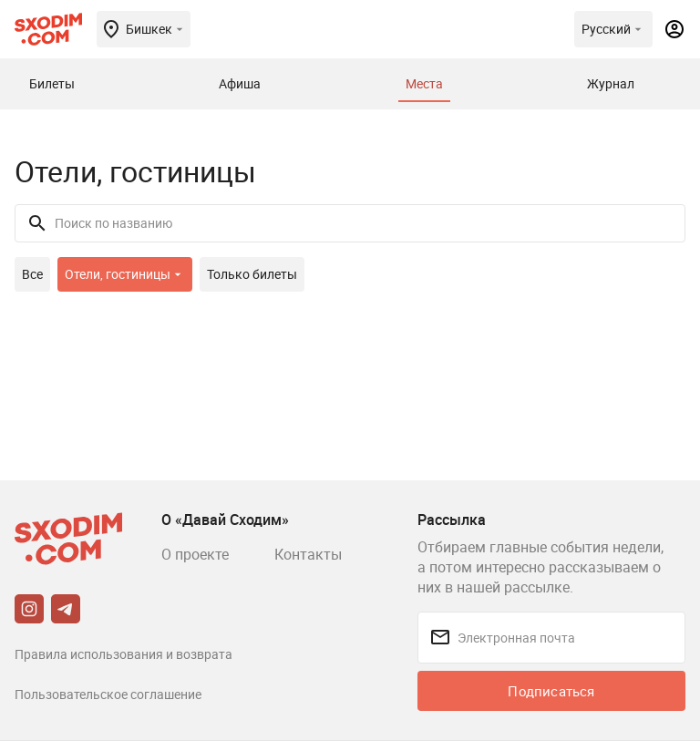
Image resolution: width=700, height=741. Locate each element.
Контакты (308, 554)
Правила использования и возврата (124, 654)
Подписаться (551, 691)
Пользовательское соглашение (108, 694)
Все (32, 274)
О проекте (195, 554)
